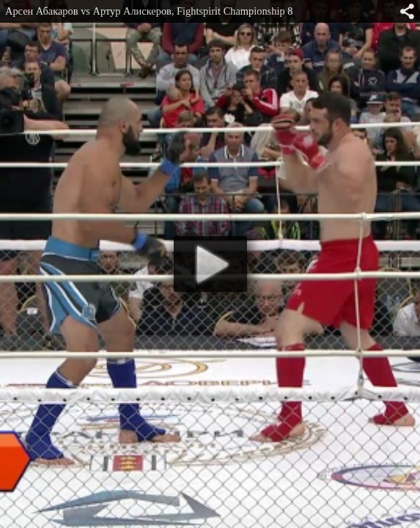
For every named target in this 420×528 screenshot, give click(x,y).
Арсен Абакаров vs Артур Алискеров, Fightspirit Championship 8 (149, 11)
